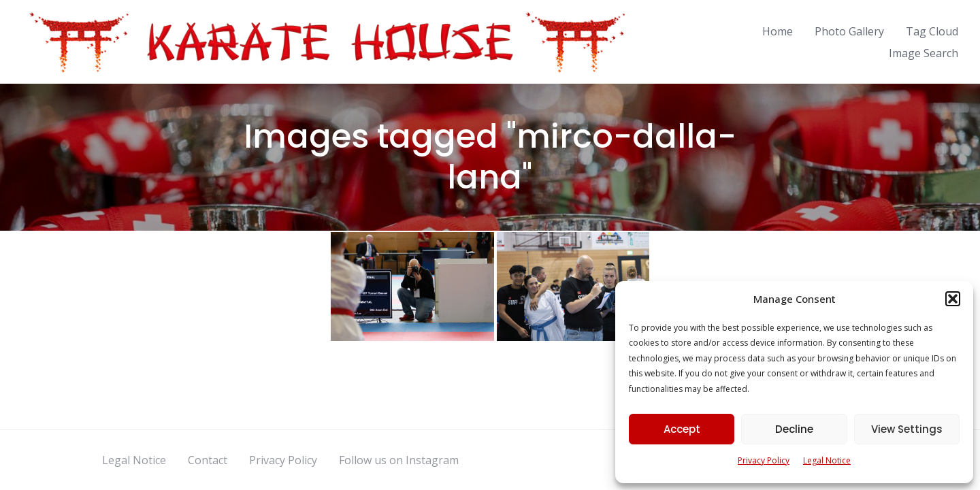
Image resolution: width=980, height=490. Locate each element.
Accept (682, 429)
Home (778, 31)
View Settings (907, 429)
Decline (794, 429)
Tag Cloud (932, 31)
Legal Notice (827, 460)
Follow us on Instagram (399, 460)
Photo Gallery (849, 31)
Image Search (924, 53)
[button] (953, 299)
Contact (208, 460)
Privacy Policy (764, 460)
